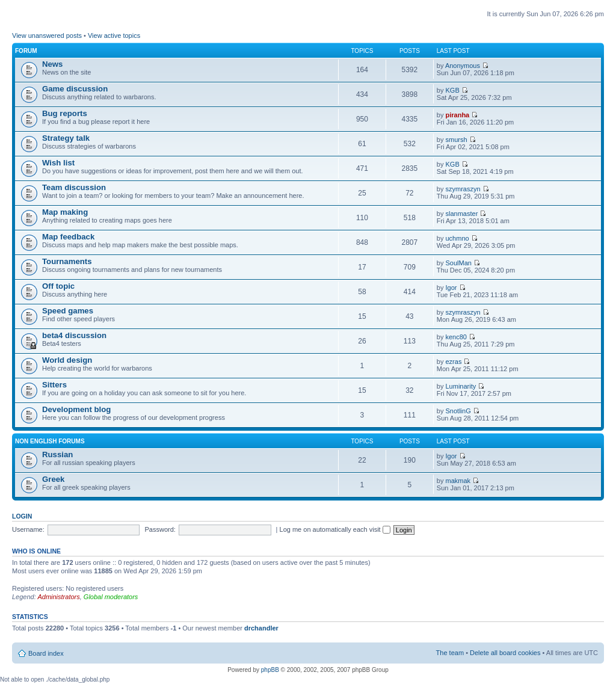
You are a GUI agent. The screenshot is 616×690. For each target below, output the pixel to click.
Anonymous (463, 66)
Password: (160, 529)
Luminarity (461, 386)
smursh (457, 140)
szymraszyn (463, 189)
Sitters (54, 385)
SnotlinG (458, 411)
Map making (65, 212)
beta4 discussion (74, 335)
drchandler (261, 628)
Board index (46, 653)
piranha (458, 115)
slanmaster (462, 214)
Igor (451, 288)
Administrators (58, 597)
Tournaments (67, 261)
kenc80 (456, 337)
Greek (53, 479)
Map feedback (68, 237)
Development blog (76, 409)
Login (22, 516)
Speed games (68, 311)
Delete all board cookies (505, 653)
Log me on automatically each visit (335, 529)
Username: (28, 529)
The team (450, 653)
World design (67, 360)
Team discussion (74, 187)
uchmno (457, 238)
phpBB (270, 670)
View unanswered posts (47, 35)
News (52, 64)
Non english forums (50, 441)
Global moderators (111, 597)
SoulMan (459, 263)
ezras (454, 362)
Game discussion (75, 89)
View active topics (114, 35)
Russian (57, 454)
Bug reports (65, 113)
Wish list (58, 163)
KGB (453, 90)
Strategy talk (66, 138)
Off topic (58, 286)
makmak (458, 481)
